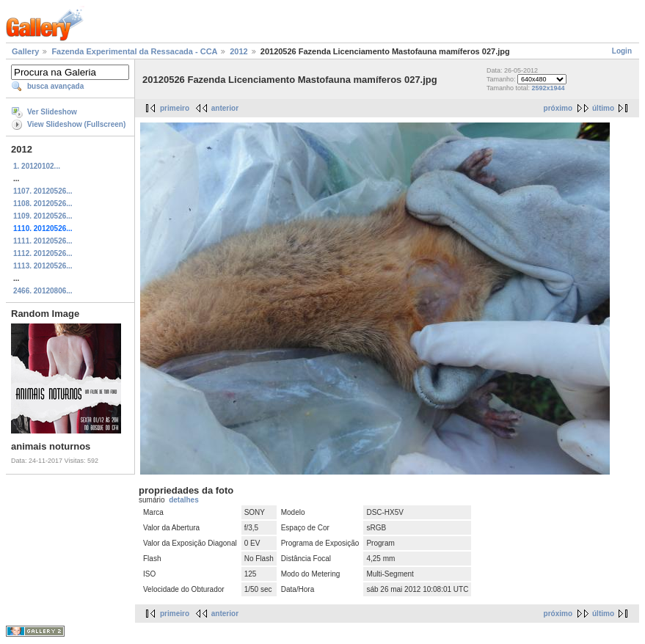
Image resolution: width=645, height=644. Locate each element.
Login (622, 51)
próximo (558, 108)
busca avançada (55, 86)
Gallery (25, 51)
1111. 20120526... (43, 241)
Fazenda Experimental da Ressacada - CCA (134, 51)
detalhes (184, 500)
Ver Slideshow (52, 112)
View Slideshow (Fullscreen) (76, 124)
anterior (225, 108)
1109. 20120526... (43, 216)
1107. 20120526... (43, 191)
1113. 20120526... (43, 266)
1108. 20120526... (43, 204)
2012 (238, 51)
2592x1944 (548, 88)
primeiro (175, 108)
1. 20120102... (37, 166)
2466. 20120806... (43, 291)
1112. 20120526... (43, 253)
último (603, 108)
